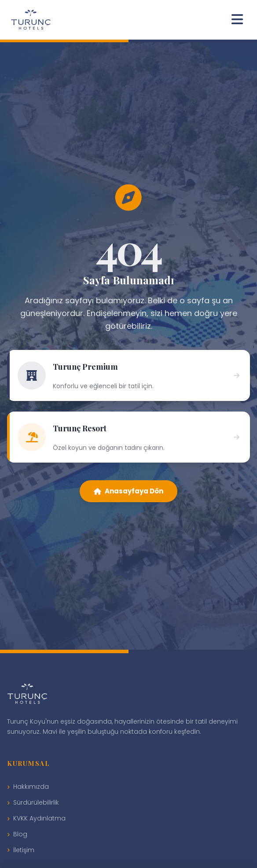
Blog (17, 834)
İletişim (21, 850)
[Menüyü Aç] (237, 20)
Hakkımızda (28, 787)
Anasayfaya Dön (128, 491)
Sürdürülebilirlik (33, 802)
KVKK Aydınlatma (36, 818)
